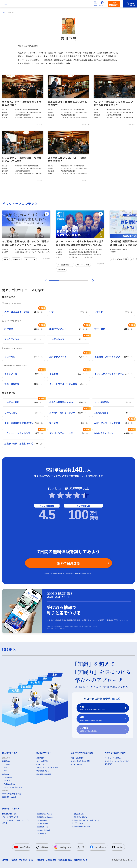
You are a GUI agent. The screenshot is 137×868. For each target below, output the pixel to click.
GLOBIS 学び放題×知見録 (12, 822)
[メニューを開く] (6, 4)
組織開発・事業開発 (44, 803)
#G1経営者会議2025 (65, 265)
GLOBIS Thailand (43, 858)
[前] (45, 281)
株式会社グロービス (9, 842)
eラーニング (41, 793)
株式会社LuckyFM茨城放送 (82, 855)
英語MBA (5, 803)
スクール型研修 (42, 790)
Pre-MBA (7, 809)
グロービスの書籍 (77, 786)
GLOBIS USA (42, 862)
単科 (101, 747)
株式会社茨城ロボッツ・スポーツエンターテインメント (86, 850)
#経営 (6, 259)
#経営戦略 (61, 270)
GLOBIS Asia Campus (45, 845)
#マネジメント (30, 259)
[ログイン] (102, 4)
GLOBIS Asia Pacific (44, 842)
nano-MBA (8, 806)
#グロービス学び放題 (119, 259)
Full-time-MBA (9, 812)
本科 (101, 737)
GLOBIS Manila (43, 855)
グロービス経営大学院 (10, 845)
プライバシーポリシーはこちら (56, 657)
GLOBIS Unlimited (9, 825)
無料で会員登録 (68, 591)
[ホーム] (4, 12)
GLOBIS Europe (43, 852)
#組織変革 (16, 259)
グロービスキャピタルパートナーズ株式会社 (16, 850)
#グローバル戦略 (83, 265)
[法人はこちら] (130, 4)
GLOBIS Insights (77, 793)
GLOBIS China (42, 849)
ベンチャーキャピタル (113, 786)
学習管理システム (43, 799)
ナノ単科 (101, 758)
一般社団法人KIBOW (79, 845)
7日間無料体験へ (114, 4)
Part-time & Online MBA (13, 816)
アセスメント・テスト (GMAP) (47, 796)
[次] (92, 281)
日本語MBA (6, 790)
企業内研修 (40, 786)
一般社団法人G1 (78, 842)
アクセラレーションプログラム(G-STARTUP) (117, 791)
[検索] (95, 4)
